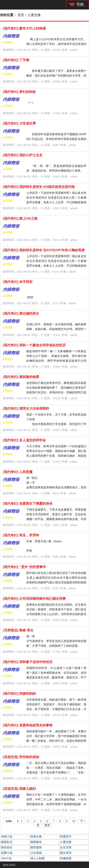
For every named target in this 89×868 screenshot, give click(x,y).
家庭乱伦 (7, 842)
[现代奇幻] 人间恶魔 (18, 472)
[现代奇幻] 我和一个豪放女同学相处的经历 (34, 345)
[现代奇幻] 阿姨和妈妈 (19, 694)
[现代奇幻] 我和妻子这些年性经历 (28, 662)
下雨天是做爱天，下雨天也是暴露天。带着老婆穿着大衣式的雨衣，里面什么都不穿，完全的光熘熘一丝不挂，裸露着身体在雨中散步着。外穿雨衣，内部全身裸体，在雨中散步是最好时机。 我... (56, 519)
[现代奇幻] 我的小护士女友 (23, 155)
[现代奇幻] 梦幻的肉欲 (19, 92)
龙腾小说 (7, 853)
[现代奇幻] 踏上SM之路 (20, 219)
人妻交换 (34, 15)
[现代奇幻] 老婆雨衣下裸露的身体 (28, 504)
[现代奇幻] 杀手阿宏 (18, 282)
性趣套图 (66, 858)
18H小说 (6, 858)
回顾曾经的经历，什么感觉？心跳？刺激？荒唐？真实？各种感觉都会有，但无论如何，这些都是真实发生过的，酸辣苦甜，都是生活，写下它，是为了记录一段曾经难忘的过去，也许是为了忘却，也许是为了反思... (56, 677)
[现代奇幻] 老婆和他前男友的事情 (28, 725)
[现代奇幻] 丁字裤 (16, 60)
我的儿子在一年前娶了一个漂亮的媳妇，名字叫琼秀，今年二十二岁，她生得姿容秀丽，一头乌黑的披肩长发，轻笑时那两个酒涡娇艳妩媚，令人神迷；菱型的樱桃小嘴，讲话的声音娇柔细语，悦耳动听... (56, 804)
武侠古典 (36, 837)
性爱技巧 (66, 837)
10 (74, 821)
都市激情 (36, 847)
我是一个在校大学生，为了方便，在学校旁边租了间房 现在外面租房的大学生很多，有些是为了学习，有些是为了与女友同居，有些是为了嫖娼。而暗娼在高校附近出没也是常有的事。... (56, 424)
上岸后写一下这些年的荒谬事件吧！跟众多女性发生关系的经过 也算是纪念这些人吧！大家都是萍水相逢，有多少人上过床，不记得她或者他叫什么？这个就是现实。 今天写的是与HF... (56, 202)
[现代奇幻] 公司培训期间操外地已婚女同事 (34, 599)
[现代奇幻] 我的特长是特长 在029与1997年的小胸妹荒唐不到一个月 (44, 251)
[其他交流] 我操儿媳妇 (19, 789)
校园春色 (36, 842)
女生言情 (66, 847)
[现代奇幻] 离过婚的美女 (21, 314)
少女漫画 (36, 853)
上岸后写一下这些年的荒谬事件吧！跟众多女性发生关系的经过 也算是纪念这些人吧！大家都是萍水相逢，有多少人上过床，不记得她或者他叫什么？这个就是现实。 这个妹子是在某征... (56, 266)
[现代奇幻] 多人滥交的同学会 (24, 440)
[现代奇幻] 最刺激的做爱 (21, 377)
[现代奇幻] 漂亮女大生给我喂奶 (26, 409)
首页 (21, 15)
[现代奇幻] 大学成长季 (19, 124)
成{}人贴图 (37, 858)
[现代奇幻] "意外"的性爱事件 (24, 567)
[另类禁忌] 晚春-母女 (18, 630)
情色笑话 (7, 847)
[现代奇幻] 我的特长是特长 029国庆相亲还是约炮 (39, 187)
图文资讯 (66, 853)
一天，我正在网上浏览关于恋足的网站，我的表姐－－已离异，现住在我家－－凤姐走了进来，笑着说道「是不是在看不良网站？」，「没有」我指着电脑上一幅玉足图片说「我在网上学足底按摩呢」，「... (56, 773)
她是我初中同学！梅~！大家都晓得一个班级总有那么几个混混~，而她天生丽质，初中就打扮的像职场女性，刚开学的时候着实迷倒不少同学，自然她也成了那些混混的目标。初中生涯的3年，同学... (56, 361)
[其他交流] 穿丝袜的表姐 (21, 757)
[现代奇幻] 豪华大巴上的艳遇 (24, 28)
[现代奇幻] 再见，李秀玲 (21, 535)
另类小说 (7, 837)
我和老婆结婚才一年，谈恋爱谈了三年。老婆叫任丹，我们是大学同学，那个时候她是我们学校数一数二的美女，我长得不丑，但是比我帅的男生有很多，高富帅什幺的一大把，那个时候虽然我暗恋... (56, 741)
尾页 (47, 825)
